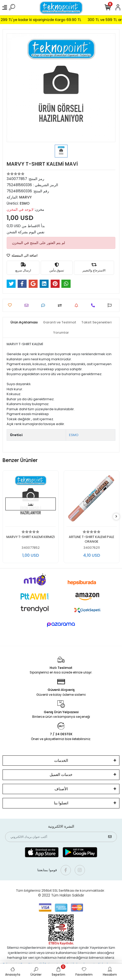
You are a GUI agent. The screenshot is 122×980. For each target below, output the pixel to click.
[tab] (24, 322)
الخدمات (61, 760)
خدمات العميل (61, 774)
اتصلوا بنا (61, 803)
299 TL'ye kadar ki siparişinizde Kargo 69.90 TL (48, 20)
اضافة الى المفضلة (22, 255)
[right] (116, 517)
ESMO (74, 435)
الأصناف (61, 789)
